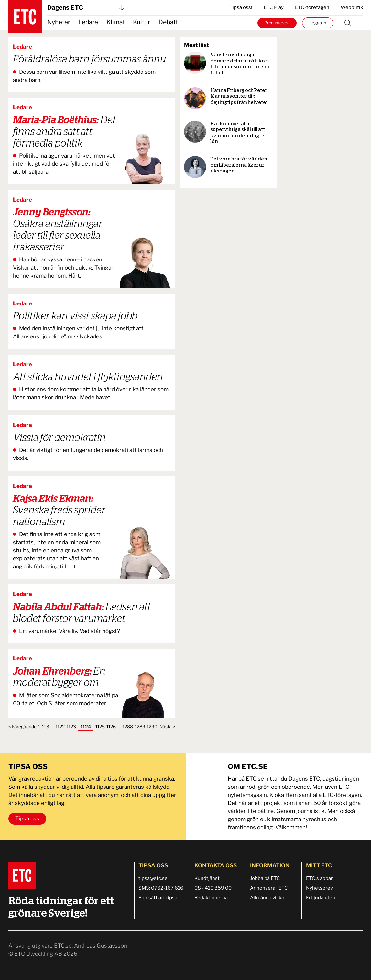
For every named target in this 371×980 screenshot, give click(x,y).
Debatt (168, 22)
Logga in (318, 23)
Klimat (116, 22)
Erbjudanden (321, 898)
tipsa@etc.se (153, 878)
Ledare (88, 22)
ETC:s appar (319, 878)
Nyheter (59, 22)
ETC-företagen (312, 7)
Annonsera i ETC (269, 888)
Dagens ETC (86, 8)
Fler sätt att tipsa (158, 898)
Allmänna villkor (268, 898)
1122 (60, 727)
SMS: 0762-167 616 (161, 888)
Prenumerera (277, 23)
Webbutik (352, 7)
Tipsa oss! (241, 7)
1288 (128, 727)
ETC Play (274, 7)
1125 (100, 727)
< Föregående (22, 727)
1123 (71, 727)
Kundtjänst (207, 878)
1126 (111, 727)
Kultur (142, 22)
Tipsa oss (27, 819)
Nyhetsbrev (319, 888)
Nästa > (167, 727)
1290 (152, 727)
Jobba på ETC (265, 878)
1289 (140, 727)
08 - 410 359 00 (213, 888)
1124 (86, 727)
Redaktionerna (211, 898)
